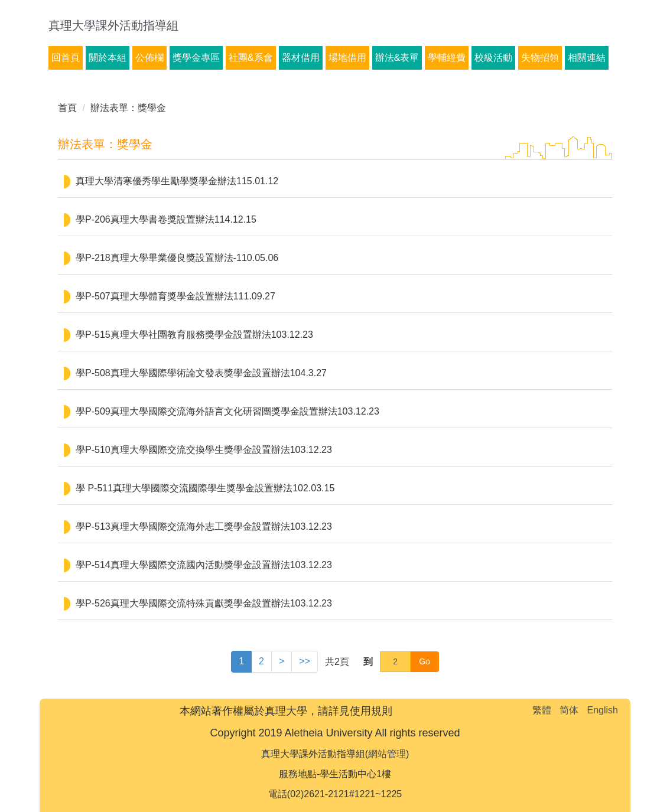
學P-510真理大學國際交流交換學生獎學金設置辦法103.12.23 (204, 450)
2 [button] (261, 661)
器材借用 (301, 58)
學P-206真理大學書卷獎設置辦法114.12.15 (166, 219)
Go (425, 661)
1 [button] (241, 661)
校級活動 (493, 58)
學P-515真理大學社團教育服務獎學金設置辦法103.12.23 (194, 335)
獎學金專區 (196, 58)
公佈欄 (149, 58)
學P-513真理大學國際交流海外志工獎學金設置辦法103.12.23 (204, 526)
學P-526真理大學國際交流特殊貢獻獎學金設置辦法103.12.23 (204, 603)
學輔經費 (447, 58)
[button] (282, 662)
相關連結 (587, 58)
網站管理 (387, 754)
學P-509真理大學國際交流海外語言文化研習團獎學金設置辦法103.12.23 (227, 411)
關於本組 (108, 58)
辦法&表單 (397, 58)
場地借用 (347, 58)
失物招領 (540, 58)
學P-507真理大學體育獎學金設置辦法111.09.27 (175, 296)
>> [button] (305, 661)
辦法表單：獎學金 (128, 108)
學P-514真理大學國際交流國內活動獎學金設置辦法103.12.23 (204, 565)
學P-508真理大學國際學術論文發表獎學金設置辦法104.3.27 (201, 373)
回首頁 (66, 58)
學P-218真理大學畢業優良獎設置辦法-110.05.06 (177, 258)
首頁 (67, 108)
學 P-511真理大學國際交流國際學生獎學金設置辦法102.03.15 (205, 488)
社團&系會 (251, 58)
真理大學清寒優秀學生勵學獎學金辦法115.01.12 (177, 181)
